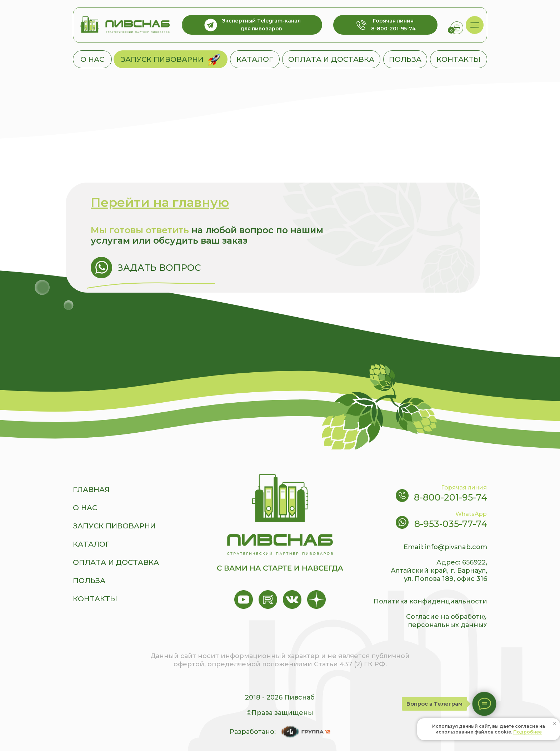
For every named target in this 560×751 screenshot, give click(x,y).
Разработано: (253, 732)
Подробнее (527, 732)
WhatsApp (471, 514)
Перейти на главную (160, 202)
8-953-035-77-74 (451, 524)
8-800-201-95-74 (451, 497)
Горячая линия (464, 488)
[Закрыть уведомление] (555, 723)
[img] (475, 25)
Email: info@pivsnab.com (445, 547)
